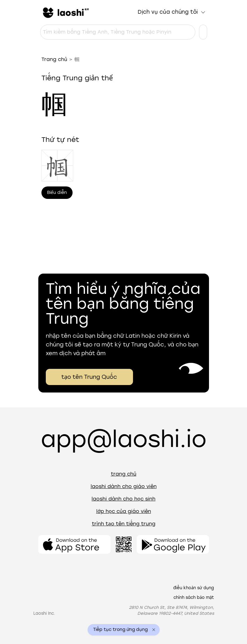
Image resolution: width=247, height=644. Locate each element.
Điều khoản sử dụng (194, 588)
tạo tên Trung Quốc (89, 377)
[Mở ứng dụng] (74, 544)
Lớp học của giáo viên (124, 511)
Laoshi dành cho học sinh (123, 499)
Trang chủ (54, 59)
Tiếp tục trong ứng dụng (120, 630)
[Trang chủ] (65, 12)
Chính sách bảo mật (194, 597)
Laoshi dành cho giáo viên (124, 486)
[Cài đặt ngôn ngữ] (203, 32)
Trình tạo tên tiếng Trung (124, 524)
